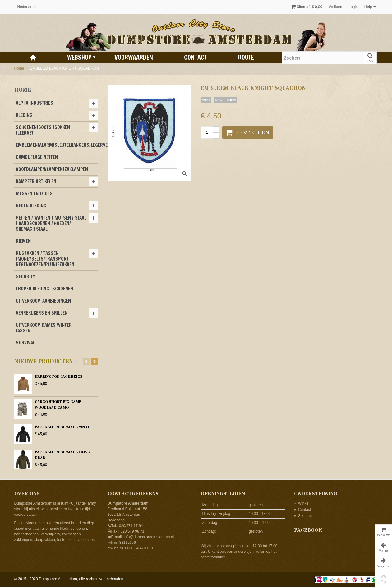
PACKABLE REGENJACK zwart (62, 427)
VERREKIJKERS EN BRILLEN (42, 313)
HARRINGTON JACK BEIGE (59, 377)
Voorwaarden (134, 57)
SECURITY (25, 277)
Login (353, 7)
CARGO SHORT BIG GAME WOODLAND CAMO (58, 405)
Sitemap (303, 516)
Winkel (302, 503)
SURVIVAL (25, 343)
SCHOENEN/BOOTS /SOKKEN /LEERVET (43, 130)
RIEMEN (23, 241)
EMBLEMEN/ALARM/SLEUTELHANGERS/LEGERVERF (57, 145)
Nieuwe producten (44, 362)
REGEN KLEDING (31, 206)
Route (246, 57)
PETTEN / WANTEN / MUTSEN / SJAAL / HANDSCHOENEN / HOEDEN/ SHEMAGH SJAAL (51, 223)
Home (19, 68)
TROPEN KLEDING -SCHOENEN (44, 289)
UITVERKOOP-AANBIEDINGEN (43, 301)
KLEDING (24, 115)
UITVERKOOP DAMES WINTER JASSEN (44, 328)
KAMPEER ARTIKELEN (36, 181)
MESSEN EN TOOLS (34, 194)
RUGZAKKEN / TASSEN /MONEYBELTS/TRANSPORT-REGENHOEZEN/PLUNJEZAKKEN (45, 259)
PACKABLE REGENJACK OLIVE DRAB (62, 455)
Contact (196, 57)
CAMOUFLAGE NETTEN (37, 157)
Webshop (81, 57)
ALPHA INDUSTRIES (35, 103)
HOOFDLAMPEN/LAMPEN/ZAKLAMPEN (52, 169)
